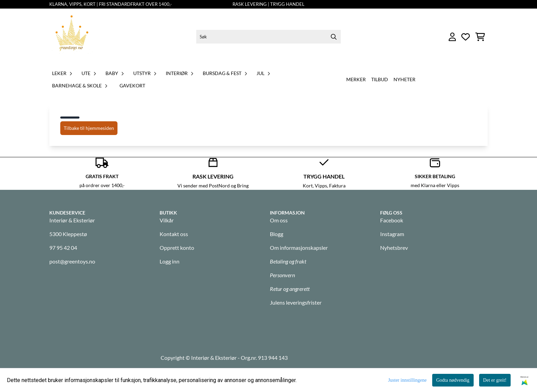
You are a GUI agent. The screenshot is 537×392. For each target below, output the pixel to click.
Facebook (392, 220)
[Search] (334, 37)
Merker (356, 79)
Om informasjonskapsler (299, 248)
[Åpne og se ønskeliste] (466, 37)
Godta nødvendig (453, 380)
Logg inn (170, 261)
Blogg (277, 234)
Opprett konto (177, 248)
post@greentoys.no (72, 261)
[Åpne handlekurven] (480, 37)
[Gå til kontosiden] (452, 37)
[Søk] (268, 37)
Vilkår (167, 220)
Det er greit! (495, 380)
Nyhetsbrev (394, 248)
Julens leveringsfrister (296, 302)
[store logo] (72, 37)
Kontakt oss (174, 234)
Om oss (279, 220)
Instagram (392, 234)
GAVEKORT (132, 85)
